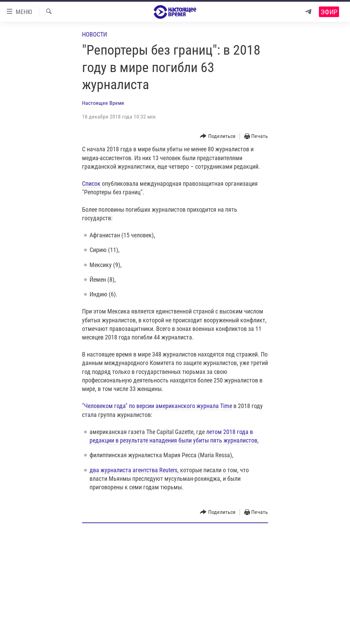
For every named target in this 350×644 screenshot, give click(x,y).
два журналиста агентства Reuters (133, 470)
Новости (95, 34)
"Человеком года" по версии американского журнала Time (157, 406)
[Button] (218, 136)
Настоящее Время (103, 103)
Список (92, 184)
